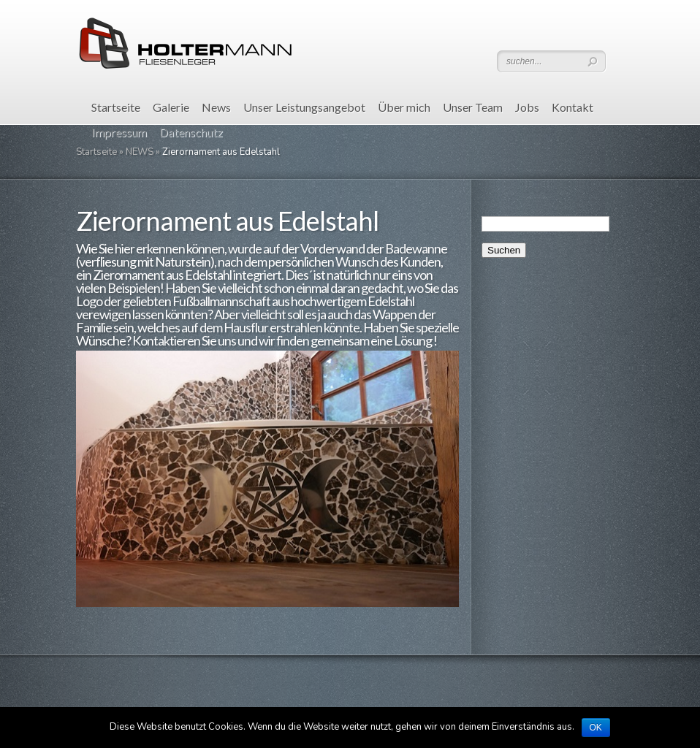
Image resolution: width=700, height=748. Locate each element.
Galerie (171, 107)
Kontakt (572, 107)
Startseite (116, 107)
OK (596, 728)
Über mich (404, 107)
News (216, 107)
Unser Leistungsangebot (304, 107)
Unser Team (473, 107)
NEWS (140, 152)
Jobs (527, 107)
